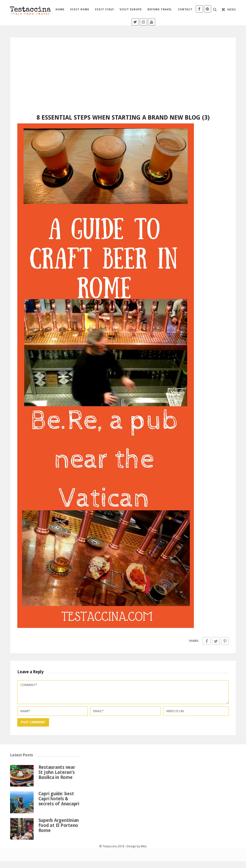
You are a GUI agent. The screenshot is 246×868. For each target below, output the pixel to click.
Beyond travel (160, 9)
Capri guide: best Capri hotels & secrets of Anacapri (59, 799)
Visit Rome (80, 9)
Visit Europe (131, 9)
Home (60, 9)
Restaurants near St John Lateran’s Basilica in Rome (57, 772)
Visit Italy (104, 9)
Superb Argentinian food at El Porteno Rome (59, 825)
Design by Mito (137, 846)
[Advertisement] (123, 71)
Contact (185, 9)
